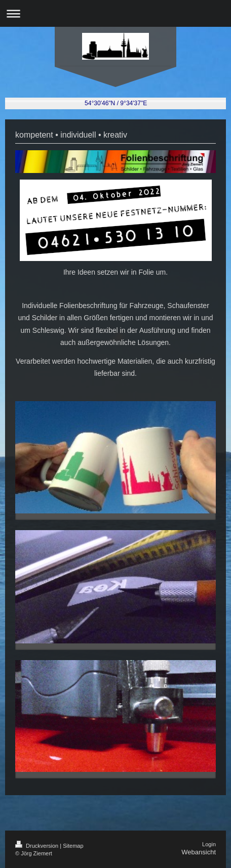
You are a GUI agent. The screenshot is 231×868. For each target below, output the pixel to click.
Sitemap (73, 846)
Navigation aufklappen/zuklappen (115, 13)
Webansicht (199, 852)
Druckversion (37, 846)
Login (209, 844)
